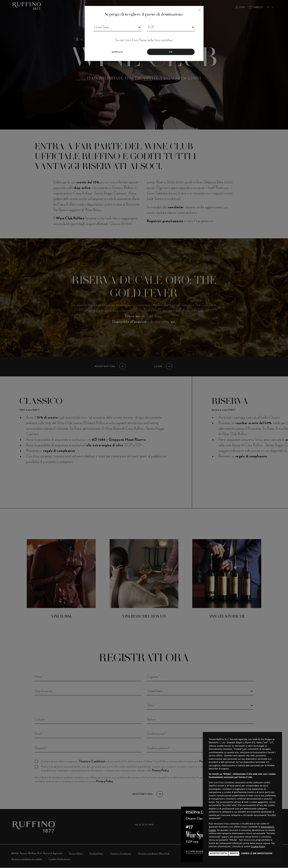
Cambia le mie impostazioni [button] (257, 853)
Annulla (117, 52)
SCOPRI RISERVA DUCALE (201, 852)
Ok (171, 52)
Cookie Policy (258, 847)
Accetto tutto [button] (219, 853)
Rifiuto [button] (234, 853)
